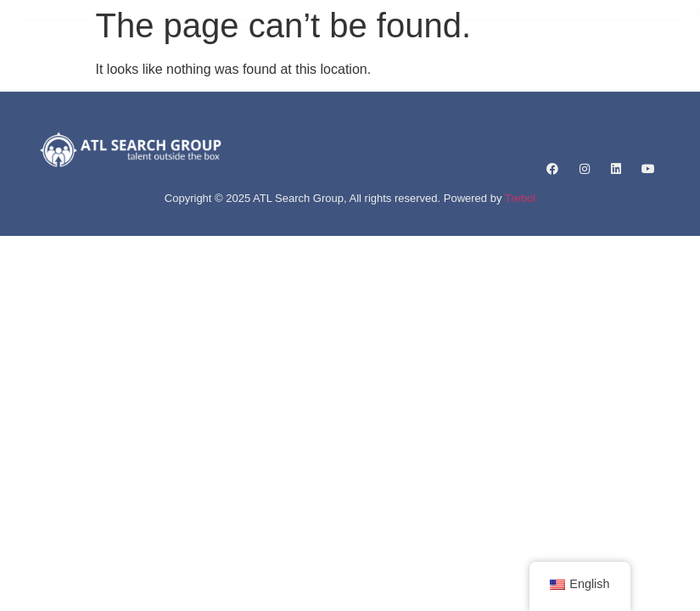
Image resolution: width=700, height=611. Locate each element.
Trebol (520, 198)
